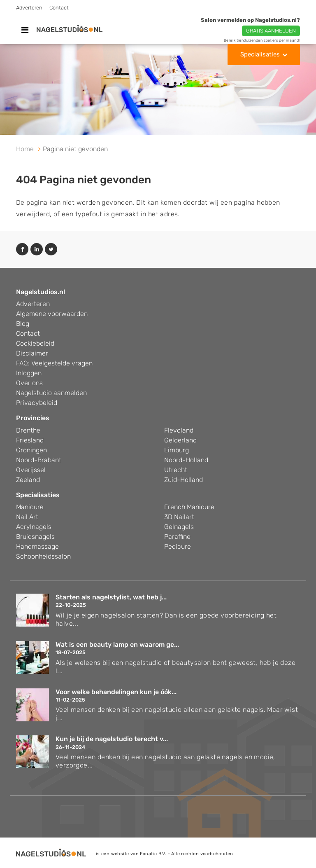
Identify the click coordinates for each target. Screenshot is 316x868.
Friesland (30, 440)
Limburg (177, 450)
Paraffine (177, 537)
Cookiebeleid (35, 343)
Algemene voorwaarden (52, 314)
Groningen (31, 450)
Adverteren (29, 8)
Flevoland (179, 430)
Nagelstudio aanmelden (51, 393)
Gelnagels (179, 527)
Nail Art (27, 517)
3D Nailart (179, 517)
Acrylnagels (34, 527)
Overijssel (31, 470)
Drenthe (28, 430)
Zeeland (28, 480)
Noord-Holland (186, 460)
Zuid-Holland (184, 480)
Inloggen (29, 373)
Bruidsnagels (35, 537)
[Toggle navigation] (25, 30)
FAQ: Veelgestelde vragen (54, 363)
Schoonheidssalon (43, 556)
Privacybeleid (37, 403)
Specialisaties (260, 54)
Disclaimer (32, 353)
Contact (59, 8)
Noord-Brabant (39, 460)
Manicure (30, 507)
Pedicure (178, 546)
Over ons (29, 383)
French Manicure (189, 507)
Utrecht (176, 470)
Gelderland (180, 440)
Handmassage (37, 546)
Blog (23, 324)
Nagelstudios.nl (41, 292)
